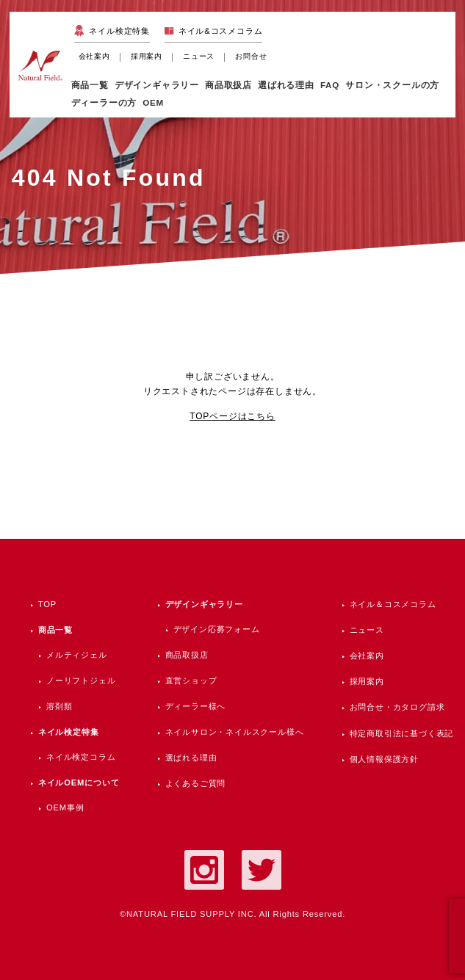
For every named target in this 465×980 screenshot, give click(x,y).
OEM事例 (65, 807)
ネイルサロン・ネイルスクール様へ (235, 732)
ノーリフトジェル (81, 680)
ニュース (199, 56)
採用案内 (147, 56)
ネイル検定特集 (119, 31)
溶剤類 (59, 706)
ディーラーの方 (104, 102)
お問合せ (251, 56)
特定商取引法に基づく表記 (402, 733)
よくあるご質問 (196, 783)
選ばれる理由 (286, 85)
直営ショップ (191, 680)
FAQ (330, 85)
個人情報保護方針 (384, 759)
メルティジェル (77, 655)
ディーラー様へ (196, 706)
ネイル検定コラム (81, 757)
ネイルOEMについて (79, 783)
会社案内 (94, 56)
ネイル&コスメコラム (220, 31)
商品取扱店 (187, 655)
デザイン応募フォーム (217, 629)
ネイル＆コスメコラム (393, 604)
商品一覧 (90, 85)
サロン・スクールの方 (392, 85)
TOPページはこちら (232, 416)
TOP (47, 604)
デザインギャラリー (204, 604)
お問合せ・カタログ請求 (397, 707)
